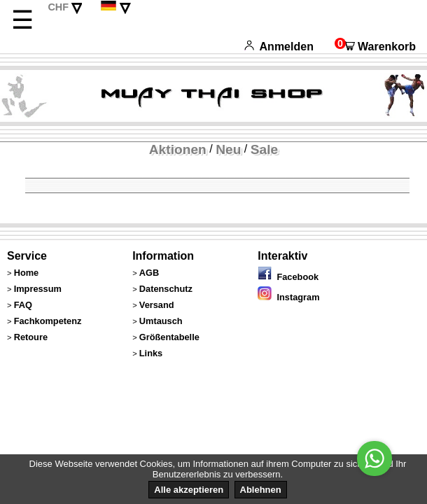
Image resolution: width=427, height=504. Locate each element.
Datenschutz (166, 289)
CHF (58, 7)
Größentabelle (169, 337)
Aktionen (178, 149)
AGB (149, 273)
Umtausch (161, 321)
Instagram (288, 297)
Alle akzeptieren (189, 490)
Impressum (38, 289)
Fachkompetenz (48, 321)
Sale (264, 149)
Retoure (31, 337)
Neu (228, 149)
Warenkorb (375, 47)
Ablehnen (261, 490)
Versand (157, 305)
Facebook (288, 277)
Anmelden (279, 47)
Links (151, 353)
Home (27, 273)
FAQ (23, 305)
